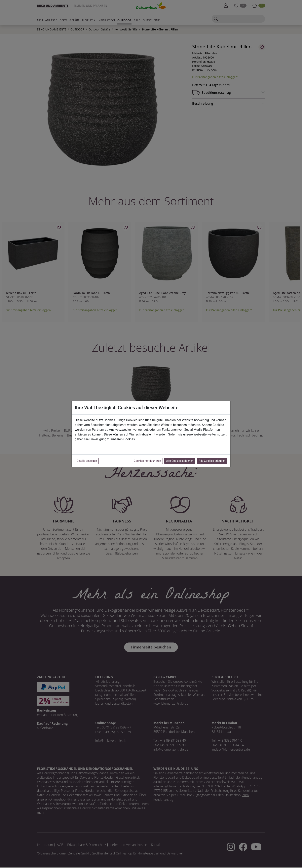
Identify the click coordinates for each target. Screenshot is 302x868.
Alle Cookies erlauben (212, 461)
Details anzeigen (87, 461)
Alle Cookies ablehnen (180, 461)
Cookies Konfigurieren (147, 461)
